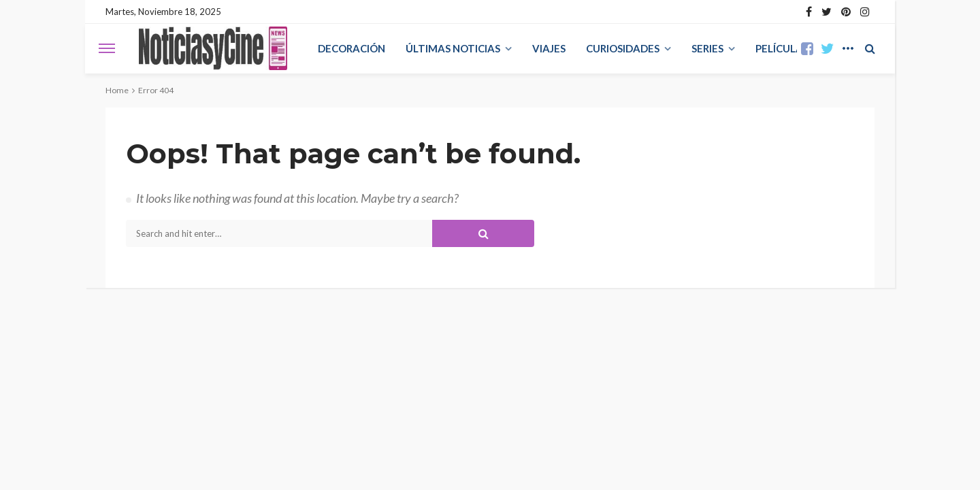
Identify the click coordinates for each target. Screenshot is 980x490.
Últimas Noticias (453, 48)
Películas (782, 48)
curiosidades (623, 48)
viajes (549, 48)
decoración (352, 48)
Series (707, 48)
